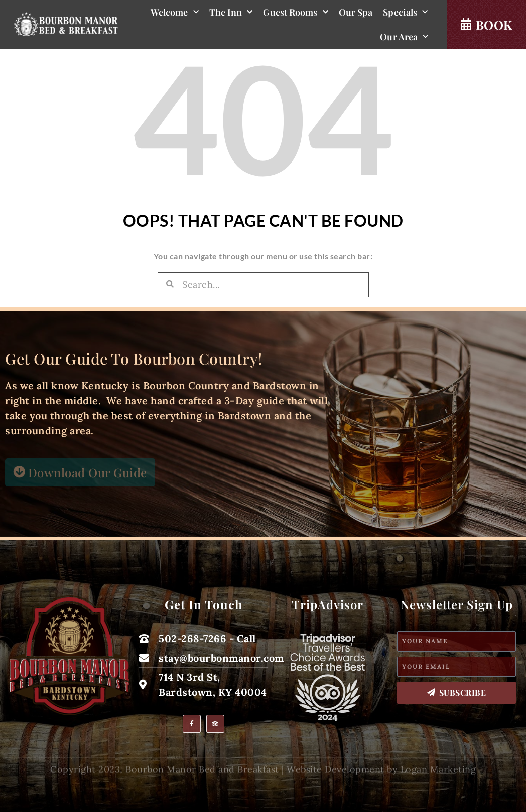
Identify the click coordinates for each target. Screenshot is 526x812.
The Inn (231, 12)
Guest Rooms (295, 12)
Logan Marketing (438, 775)
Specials (405, 12)
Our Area (404, 37)
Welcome (175, 12)
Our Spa (356, 12)
